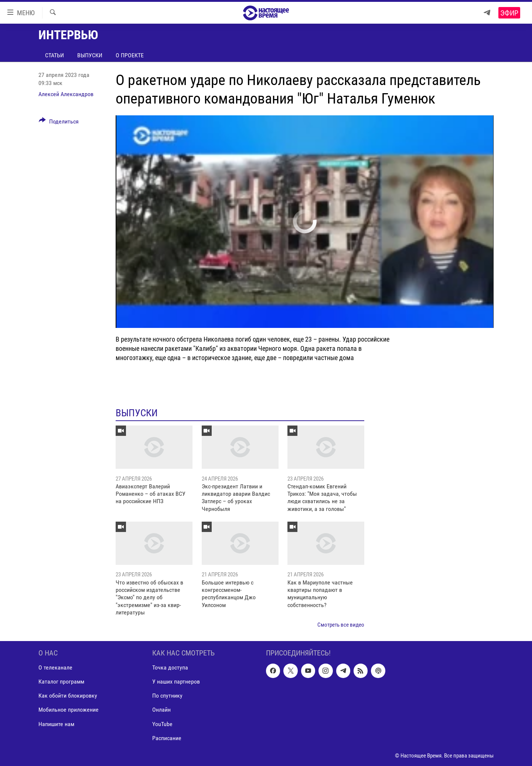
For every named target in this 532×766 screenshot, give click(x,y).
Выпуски (90, 55)
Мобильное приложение (69, 710)
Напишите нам (56, 724)
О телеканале (55, 667)
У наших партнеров (176, 682)
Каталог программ (61, 682)
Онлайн (161, 710)
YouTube (162, 724)
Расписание (167, 738)
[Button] (59, 123)
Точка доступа (170, 667)
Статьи (54, 55)
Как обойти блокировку (68, 696)
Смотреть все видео (341, 625)
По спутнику (167, 696)
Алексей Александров (66, 94)
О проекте (130, 55)
